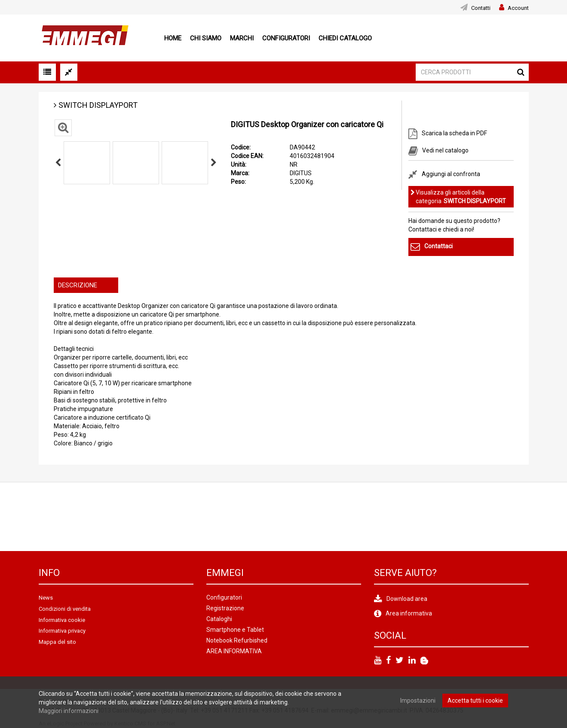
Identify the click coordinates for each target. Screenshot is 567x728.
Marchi (242, 38)
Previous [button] (58, 163)
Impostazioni (418, 701)
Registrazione (225, 608)
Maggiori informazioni (69, 711)
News (46, 598)
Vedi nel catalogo (445, 150)
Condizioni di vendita (65, 609)
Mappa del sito (57, 642)
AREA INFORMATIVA (234, 651)
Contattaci (438, 247)
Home (173, 38)
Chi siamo (206, 38)
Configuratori (286, 38)
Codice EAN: (247, 156)
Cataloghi (219, 619)
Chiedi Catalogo (345, 38)
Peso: (238, 182)
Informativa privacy (62, 631)
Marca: (240, 173)
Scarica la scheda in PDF (454, 133)
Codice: (241, 147)
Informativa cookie (62, 620)
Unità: (239, 164)
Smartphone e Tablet (235, 630)
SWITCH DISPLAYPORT (98, 105)
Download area (407, 599)
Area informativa (409, 613)
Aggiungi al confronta (451, 174)
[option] (87, 163)
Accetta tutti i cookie (475, 701)
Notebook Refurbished (237, 640)
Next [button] (214, 163)
